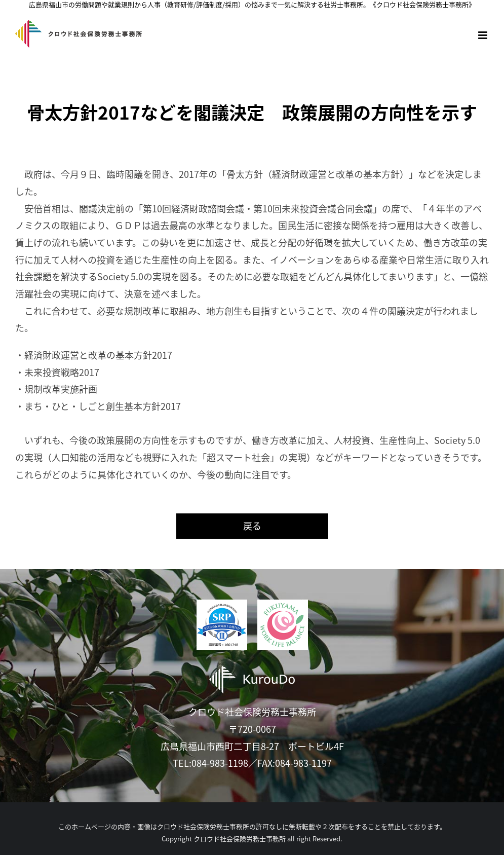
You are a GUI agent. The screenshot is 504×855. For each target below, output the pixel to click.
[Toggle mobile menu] (483, 35)
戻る (252, 526)
